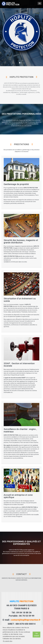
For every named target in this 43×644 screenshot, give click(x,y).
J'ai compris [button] (37, 635)
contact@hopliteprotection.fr (26, 620)
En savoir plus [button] (8, 641)
